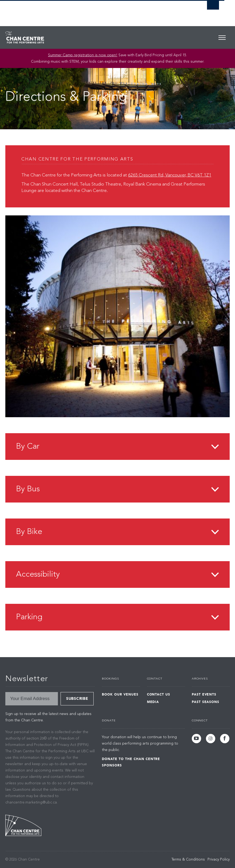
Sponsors (112, 765)
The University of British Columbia (96, 11)
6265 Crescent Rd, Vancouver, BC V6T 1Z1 (170, 175)
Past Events (204, 694)
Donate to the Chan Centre (131, 759)
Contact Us (159, 694)
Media (153, 702)
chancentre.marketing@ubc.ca (31, 802)
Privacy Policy (219, 859)
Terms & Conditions (188, 859)
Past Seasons (206, 702)
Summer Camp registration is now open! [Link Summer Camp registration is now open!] (83, 55)
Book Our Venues (120, 694)
